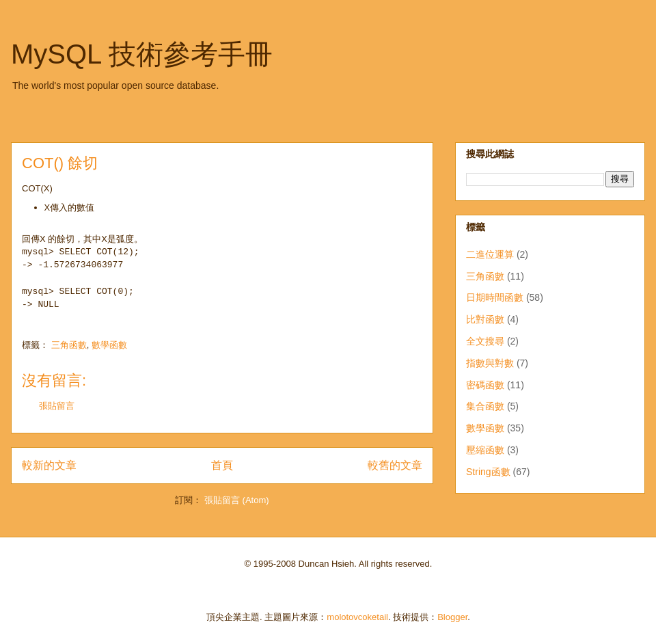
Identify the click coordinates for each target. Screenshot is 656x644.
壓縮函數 (485, 450)
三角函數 (69, 345)
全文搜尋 (485, 341)
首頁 (222, 465)
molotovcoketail (357, 617)
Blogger (452, 617)
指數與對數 (490, 363)
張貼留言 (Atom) (237, 500)
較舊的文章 (395, 465)
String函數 (488, 472)
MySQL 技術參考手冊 (142, 54)
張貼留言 (57, 406)
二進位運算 (490, 254)
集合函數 (485, 406)
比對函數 (485, 319)
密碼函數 (485, 385)
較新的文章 (49, 465)
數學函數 (109, 345)
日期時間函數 (495, 297)
